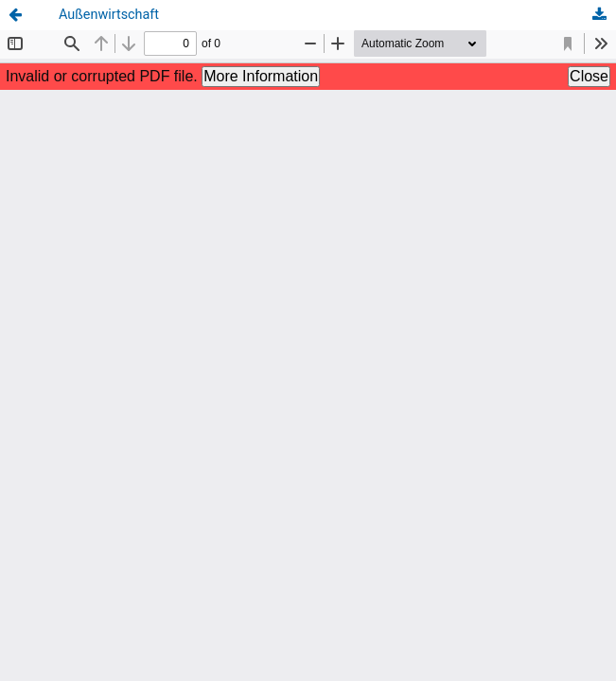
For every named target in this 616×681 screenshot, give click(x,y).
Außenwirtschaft (109, 15)
